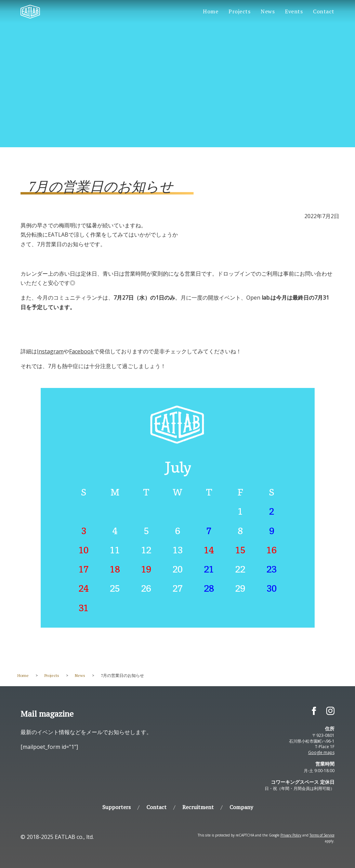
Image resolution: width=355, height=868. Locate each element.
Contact (324, 11)
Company (241, 807)
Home (211, 11)
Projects (239, 11)
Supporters (116, 807)
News (268, 11)
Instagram (50, 351)
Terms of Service (322, 835)
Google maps (321, 752)
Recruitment (198, 807)
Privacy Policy (291, 835)
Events (294, 11)
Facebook (81, 351)
